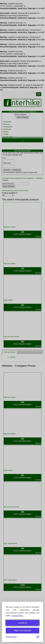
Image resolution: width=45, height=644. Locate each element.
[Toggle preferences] (12, 637)
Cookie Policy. (18, 616)
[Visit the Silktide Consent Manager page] (38, 637)
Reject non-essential (22, 631)
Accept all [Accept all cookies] (22, 623)
